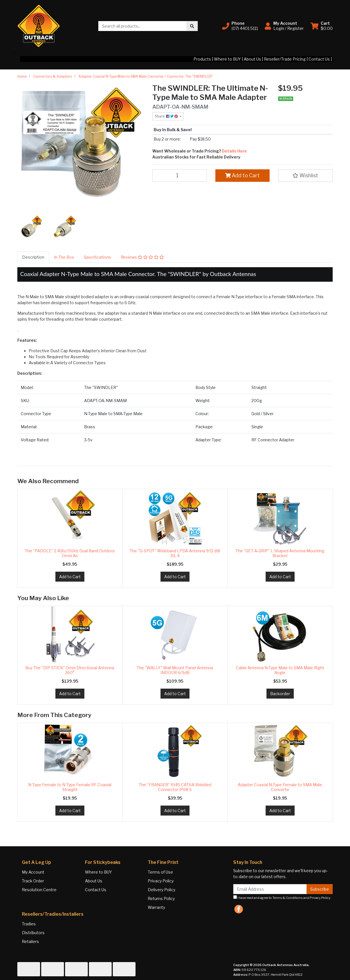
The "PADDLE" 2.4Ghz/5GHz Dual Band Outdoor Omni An (70, 553)
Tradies (29, 924)
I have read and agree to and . (282, 897)
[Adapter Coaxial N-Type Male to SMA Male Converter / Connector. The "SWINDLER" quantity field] (180, 176)
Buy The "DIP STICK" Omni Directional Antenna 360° (70, 670)
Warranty (156, 907)
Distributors (33, 933)
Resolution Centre (39, 890)
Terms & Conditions (288, 898)
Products (202, 59)
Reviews (142, 257)
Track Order (33, 881)
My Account (33, 872)
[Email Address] (270, 889)
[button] (240, 26)
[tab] (33, 257)
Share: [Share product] (167, 116)
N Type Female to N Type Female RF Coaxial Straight (70, 787)
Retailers (30, 941)
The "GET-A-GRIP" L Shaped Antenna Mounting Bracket (280, 553)
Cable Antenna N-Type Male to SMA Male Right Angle (280, 670)
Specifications (97, 257)
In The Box (64, 257)
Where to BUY (227, 59)
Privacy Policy (161, 881)
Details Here (234, 151)
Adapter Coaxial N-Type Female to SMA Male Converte (280, 787)
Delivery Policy (162, 890)
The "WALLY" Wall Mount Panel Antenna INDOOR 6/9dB (175, 670)
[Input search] (142, 26)
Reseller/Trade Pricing (285, 59)
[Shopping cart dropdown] (322, 26)
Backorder (280, 694)
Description (33, 257)
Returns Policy (161, 898)
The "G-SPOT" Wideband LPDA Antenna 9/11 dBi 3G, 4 (175, 553)
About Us (252, 59)
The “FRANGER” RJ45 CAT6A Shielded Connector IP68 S (175, 787)
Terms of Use (160, 872)
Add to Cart (242, 175)
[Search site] (192, 26)
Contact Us (319, 59)
